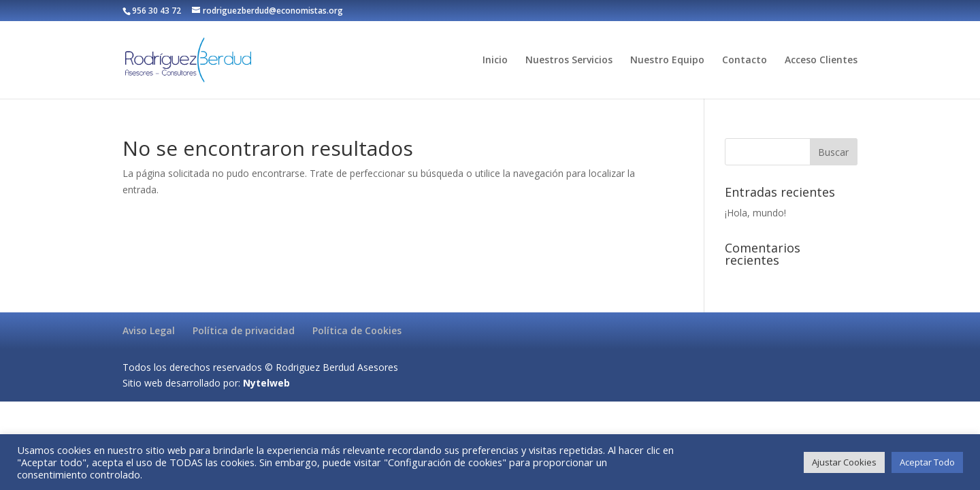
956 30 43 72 (157, 11)
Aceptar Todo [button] (927, 462)
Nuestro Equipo (667, 61)
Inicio (495, 61)
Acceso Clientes (821, 61)
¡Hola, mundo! (755, 213)
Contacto (745, 61)
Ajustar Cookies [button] (844, 462)
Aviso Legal (149, 330)
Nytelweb (266, 383)
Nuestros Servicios (569, 61)
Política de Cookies (357, 330)
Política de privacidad (244, 330)
